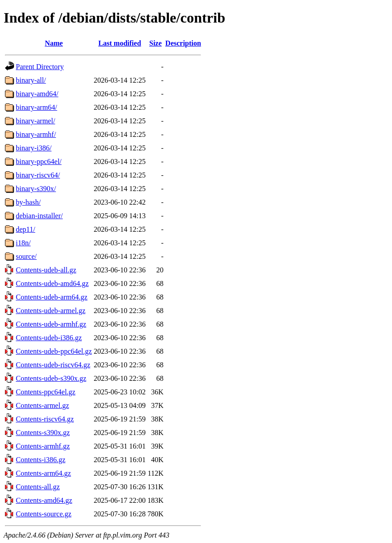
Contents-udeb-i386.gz (49, 338)
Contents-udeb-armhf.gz (51, 324)
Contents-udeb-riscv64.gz (53, 365)
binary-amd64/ (37, 94)
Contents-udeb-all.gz (46, 270)
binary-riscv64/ (38, 175)
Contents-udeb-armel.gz (51, 311)
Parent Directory (40, 67)
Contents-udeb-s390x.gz (51, 378)
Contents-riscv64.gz (45, 419)
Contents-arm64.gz (43, 473)
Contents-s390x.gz (43, 433)
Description (183, 43)
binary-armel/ (35, 121)
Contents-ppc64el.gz (46, 392)
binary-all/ (31, 80)
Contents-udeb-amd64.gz (52, 283)
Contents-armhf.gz (43, 446)
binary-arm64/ (37, 107)
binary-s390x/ (36, 189)
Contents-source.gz (44, 514)
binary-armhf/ (36, 134)
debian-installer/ (39, 216)
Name (54, 43)
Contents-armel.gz (42, 405)
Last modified (120, 43)
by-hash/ (28, 202)
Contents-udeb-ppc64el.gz (54, 351)
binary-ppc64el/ (39, 161)
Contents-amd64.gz (44, 500)
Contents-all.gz (38, 487)
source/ (26, 256)
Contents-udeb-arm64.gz (52, 297)
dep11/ (26, 229)
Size (156, 43)
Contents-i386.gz (41, 460)
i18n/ (23, 243)
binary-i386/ (34, 148)
